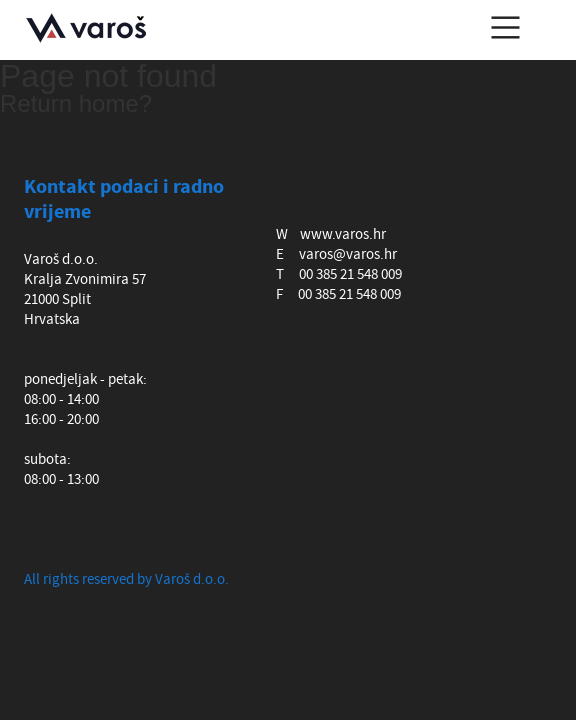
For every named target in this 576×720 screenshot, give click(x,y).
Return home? (76, 103)
